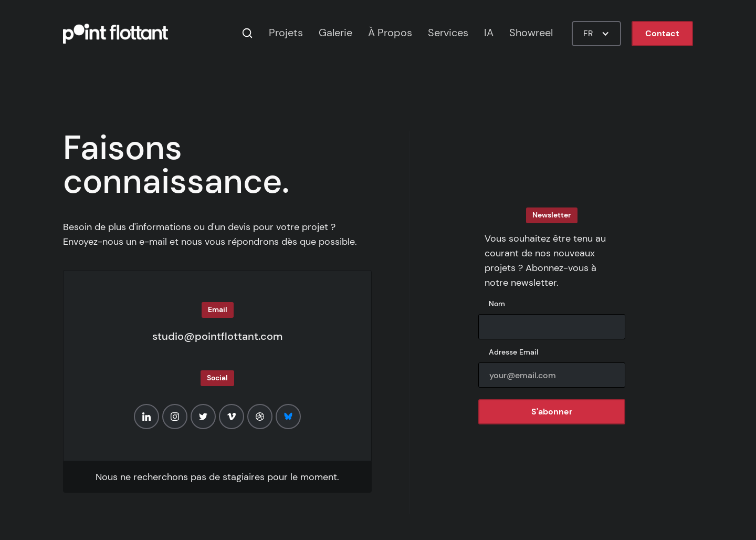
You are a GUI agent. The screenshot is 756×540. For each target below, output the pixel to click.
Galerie (335, 33)
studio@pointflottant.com (217, 336)
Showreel (531, 33)
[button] (596, 34)
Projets (286, 33)
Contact (662, 33)
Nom (497, 304)
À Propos (390, 33)
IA (489, 33)
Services (448, 33)
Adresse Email (513, 352)
